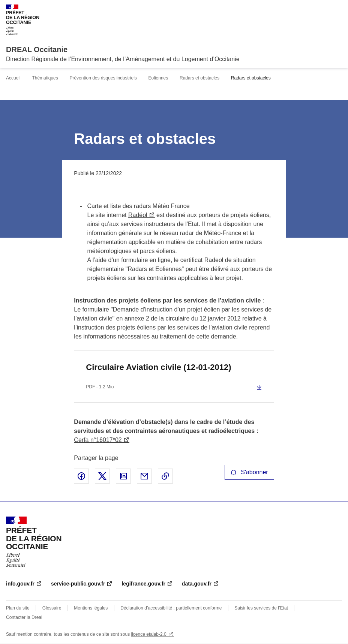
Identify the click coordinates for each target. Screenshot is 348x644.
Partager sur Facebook (81, 476)
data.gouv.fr (197, 584)
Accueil (13, 78)
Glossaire (52, 608)
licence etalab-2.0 (149, 634)
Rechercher (322, 9)
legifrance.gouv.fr (143, 584)
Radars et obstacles (199, 78)
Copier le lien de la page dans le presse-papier (165, 476)
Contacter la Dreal (24, 617)
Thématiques (45, 78)
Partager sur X (102, 476)
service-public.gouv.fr (78, 584)
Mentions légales (91, 608)
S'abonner (249, 472)
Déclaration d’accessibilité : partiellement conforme (171, 608)
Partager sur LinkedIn (123, 476)
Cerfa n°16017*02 (98, 440)
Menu (337, 9)
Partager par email (144, 476)
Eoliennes (158, 78)
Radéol (138, 215)
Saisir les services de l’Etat (261, 608)
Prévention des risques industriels (103, 78)
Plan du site (18, 608)
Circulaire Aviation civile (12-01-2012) (158, 367)
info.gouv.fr (20, 584)
